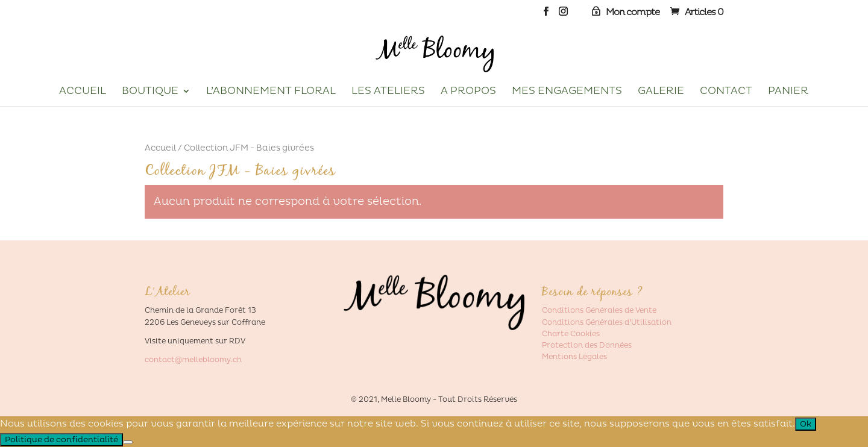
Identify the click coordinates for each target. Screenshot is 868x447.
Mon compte (633, 12)
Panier (788, 92)
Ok (806, 424)
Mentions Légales (574, 357)
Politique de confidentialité (61, 440)
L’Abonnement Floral (271, 92)
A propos (468, 92)
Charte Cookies (571, 334)
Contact (726, 92)
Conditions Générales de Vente (599, 311)
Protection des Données (587, 345)
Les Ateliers (388, 92)
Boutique (150, 92)
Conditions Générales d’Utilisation (607, 323)
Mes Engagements (567, 92)
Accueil (83, 92)
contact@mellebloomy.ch (193, 360)
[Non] (128, 442)
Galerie (661, 92)
